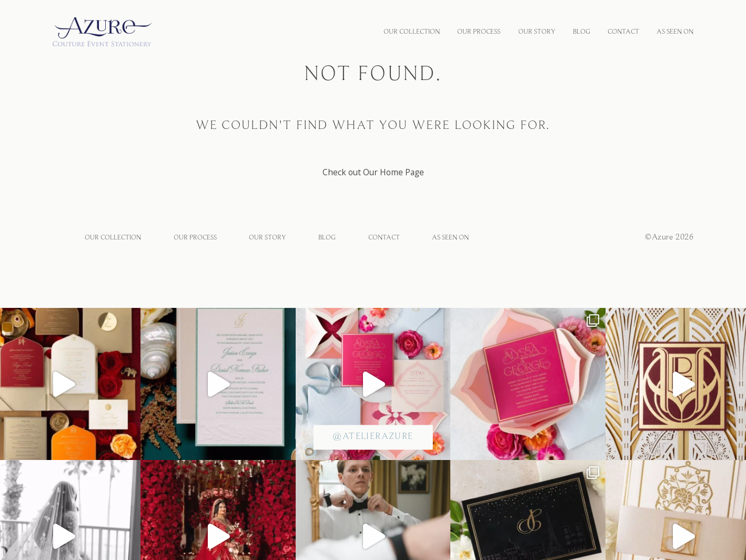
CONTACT (623, 32)
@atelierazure (373, 437)
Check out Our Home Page (373, 172)
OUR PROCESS (479, 32)
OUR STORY (537, 32)
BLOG (582, 32)
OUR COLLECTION (412, 32)
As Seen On (675, 32)
